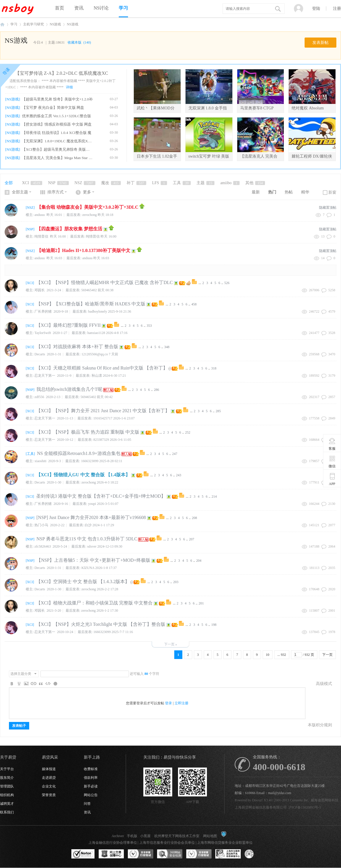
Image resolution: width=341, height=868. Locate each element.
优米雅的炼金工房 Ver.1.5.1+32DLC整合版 (56, 116)
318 (214, 368)
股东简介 (7, 778)
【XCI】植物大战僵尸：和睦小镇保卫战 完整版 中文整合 (94, 603)
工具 (182, 183)
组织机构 (7, 795)
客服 (332, 444)
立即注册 (181, 703)
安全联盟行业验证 (140, 854)
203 (176, 582)
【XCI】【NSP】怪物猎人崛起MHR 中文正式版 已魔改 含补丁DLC (104, 282)
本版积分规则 (320, 725)
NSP (58, 183)
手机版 (132, 836)
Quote (41, 684)
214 (214, 496)
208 (194, 518)
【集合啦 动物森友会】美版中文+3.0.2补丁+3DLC (88, 207)
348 (167, 347)
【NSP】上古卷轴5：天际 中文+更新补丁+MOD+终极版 (93, 560)
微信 (332, 462)
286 (157, 390)
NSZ (85, 183)
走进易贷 (49, 778)
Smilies (55, 684)
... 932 (282, 655)
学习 (123, 8)
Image (26, 684)
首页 (60, 8)
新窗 (332, 192)
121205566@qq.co (95, 354)
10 (268, 655)
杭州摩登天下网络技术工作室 (177, 836)
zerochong (90, 215)
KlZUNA (88, 568)
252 (188, 432)
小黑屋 (145, 836)
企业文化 (49, 786)
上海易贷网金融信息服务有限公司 (261, 807)
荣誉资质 (49, 795)
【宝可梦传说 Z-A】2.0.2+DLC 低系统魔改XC (62, 73)
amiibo (230, 183)
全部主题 (20, 192)
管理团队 (7, 786)
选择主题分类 (21, 674)
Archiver (118, 836)
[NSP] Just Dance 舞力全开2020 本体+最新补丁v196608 (91, 517)
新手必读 (91, 786)
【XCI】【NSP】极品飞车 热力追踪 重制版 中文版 (88, 432)
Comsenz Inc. (299, 800)
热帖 (289, 192)
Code (48, 684)
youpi (92, 504)
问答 (87, 804)
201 (201, 603)
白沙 (88, 525)
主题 (205, 183)
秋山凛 (97, 376)
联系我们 (7, 812)
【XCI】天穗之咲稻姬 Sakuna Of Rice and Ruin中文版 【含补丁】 (102, 368)
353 (149, 326)
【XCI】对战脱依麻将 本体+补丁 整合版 (77, 347)
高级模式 (324, 684)
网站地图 (210, 836)
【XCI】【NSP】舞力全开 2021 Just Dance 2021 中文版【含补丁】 (103, 411)
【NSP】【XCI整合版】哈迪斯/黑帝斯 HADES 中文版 (91, 304)
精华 (305, 192)
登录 (168, 703)
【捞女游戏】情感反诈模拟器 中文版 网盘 (57, 124)
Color (19, 684)
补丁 (136, 183)
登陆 (316, 9)
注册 (337, 9)
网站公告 (91, 795)
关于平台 (7, 769)
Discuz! (257, 800)
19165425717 (103, 418)
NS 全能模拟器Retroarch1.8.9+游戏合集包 (79, 453)
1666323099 (90, 461)
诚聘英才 (7, 804)
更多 (87, 192)
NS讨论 (101, 8)
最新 (256, 192)
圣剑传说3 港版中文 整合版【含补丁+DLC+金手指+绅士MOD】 (101, 496)
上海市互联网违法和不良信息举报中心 (228, 854)
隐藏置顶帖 (328, 208)
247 (175, 454)
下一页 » (171, 644)
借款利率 (91, 778)
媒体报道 (49, 769)
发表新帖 (320, 43)
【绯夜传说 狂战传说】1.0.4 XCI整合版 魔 (57, 133)
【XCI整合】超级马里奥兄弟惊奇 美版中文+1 (57, 149)
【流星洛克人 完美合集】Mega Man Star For (57, 158)
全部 (9, 183)
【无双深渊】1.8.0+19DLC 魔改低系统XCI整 (57, 141)
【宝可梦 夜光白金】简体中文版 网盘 (53, 108)
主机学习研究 (34, 24)
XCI (32, 183)
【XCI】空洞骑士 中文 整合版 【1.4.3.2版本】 (83, 582)
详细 (69, 87)
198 (214, 625)
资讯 (79, 8)
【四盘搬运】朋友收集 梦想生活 (69, 229)
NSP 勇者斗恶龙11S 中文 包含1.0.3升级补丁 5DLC (87, 539)
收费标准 (91, 769)
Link (34, 684)
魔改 (111, 183)
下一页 (327, 655)
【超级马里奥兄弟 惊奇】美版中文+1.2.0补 (57, 99)
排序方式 (55, 192)
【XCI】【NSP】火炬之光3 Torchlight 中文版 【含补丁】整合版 (101, 624)
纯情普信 (93, 236)
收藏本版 (79, 42)
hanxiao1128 (96, 333)
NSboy (2, 24)
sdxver (92, 546)
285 (218, 411)
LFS (160, 183)
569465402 (89, 290)
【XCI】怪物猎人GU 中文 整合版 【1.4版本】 (83, 475)
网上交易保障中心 (111, 854)
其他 (255, 183)
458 (194, 304)
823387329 (101, 440)
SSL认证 (83, 854)
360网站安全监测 (170, 854)
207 (192, 539)
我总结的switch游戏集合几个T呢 (69, 389)
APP (332, 479)
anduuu (87, 258)
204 (199, 561)
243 (179, 475)
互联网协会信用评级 (257, 854)
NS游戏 (55, 24)
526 (227, 283)
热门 (272, 192)
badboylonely (98, 311)
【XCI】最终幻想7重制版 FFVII (68, 325)
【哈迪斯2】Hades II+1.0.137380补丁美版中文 (84, 250)
